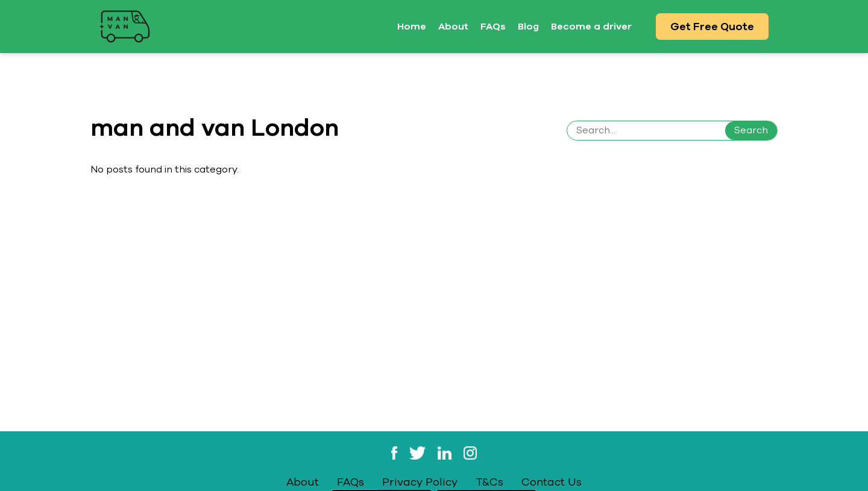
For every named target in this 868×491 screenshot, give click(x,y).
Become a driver (591, 27)
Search (751, 130)
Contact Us (552, 482)
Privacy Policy (420, 482)
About (453, 27)
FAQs (493, 27)
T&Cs (489, 482)
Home (412, 27)
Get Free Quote (712, 27)
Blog (528, 27)
